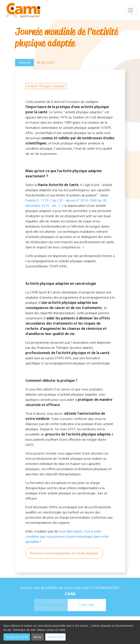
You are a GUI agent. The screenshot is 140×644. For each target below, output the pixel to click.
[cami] (23, 10)
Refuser (38, 637)
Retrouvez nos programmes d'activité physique (64, 553)
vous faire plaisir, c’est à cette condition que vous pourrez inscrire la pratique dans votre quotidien (67, 536)
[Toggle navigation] (131, 10)
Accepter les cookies (17, 637)
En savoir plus (55, 637)
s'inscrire (87, 605)
